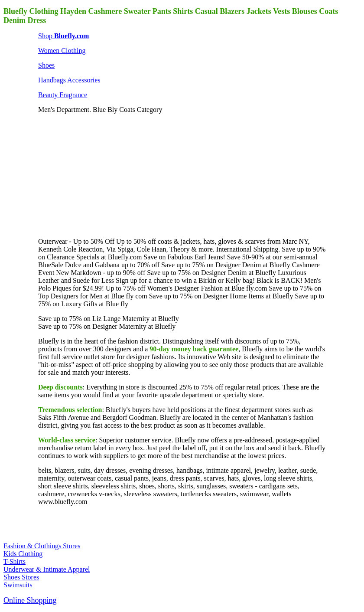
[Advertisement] (103, 175)
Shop (63, 36)
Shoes (46, 65)
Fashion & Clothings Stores (42, 546)
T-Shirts (15, 561)
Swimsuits (18, 585)
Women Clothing (62, 51)
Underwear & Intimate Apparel (47, 569)
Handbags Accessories (69, 80)
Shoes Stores (21, 577)
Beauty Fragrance (63, 95)
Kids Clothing (23, 554)
